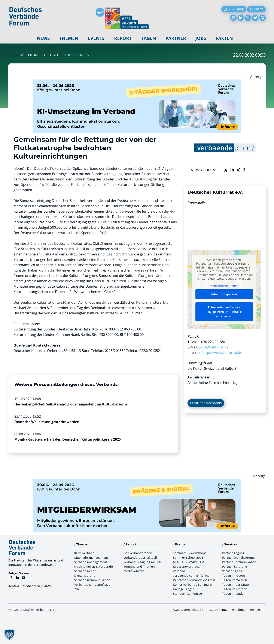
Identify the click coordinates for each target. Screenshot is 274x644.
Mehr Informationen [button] (224, 286)
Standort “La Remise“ (188, 594)
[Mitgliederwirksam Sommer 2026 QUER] (137, 481)
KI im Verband (84, 553)
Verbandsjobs (232, 571)
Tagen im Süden (234, 594)
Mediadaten (31, 586)
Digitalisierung (85, 576)
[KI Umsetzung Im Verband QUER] (137, 82)
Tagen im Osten (234, 576)
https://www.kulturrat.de (222, 353)
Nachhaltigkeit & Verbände (94, 567)
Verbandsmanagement (91, 562)
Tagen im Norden (235, 589)
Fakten (224, 38)
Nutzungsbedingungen (237, 610)
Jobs (201, 38)
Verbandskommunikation (92, 580)
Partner (176, 38)
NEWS (43, 38)
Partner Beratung (235, 567)
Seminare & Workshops (190, 553)
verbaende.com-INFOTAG (191, 576)
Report (123, 38)
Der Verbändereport (138, 553)
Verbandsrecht (85, 571)
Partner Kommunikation (239, 562)
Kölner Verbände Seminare (192, 585)
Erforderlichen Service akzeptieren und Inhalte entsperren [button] (224, 312)
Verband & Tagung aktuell (142, 562)
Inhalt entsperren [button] (224, 294)
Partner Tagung (233, 553)
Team (260, 610)
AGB (176, 610)
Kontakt (14, 586)
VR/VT (48, 586)
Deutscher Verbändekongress (194, 580)
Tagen (149, 38)
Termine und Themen (139, 567)
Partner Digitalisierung (238, 558)
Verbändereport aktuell (140, 558)
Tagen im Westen (235, 580)
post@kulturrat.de (214, 347)
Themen (69, 38)
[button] (9, 635)
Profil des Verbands (206, 403)
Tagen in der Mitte (235, 585)
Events (96, 38)
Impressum (210, 610)
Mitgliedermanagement (91, 558)
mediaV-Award (134, 571)
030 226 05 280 (213, 342)
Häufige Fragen (184, 589)
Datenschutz (190, 610)
